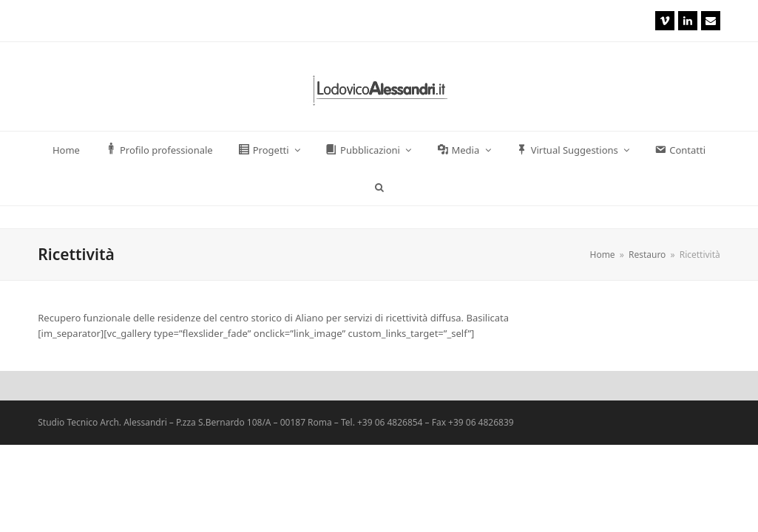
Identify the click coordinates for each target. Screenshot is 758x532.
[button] (379, 187)
